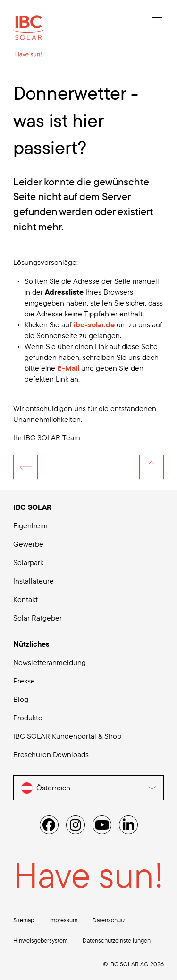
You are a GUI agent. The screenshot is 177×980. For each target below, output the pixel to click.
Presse (24, 681)
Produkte (28, 717)
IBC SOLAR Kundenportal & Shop (67, 736)
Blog (21, 699)
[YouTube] (102, 825)
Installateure (34, 581)
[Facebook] (49, 825)
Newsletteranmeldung (50, 662)
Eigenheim (30, 525)
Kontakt (25, 599)
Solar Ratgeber (38, 618)
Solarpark (28, 562)
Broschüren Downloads (51, 754)
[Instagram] (76, 825)
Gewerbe (28, 544)
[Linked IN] (128, 825)
